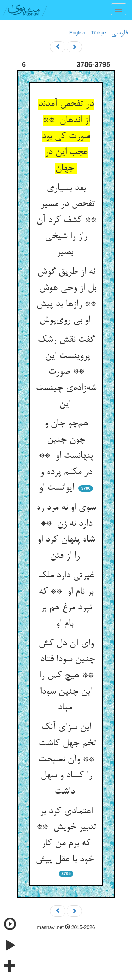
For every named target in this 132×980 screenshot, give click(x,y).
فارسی (120, 33)
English (77, 33)
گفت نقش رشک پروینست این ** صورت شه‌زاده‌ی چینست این (66, 372)
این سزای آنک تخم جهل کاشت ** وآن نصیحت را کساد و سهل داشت (66, 760)
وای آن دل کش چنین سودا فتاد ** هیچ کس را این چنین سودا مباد (66, 676)
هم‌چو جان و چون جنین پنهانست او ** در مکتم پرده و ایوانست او (66, 456)
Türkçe (98, 33)
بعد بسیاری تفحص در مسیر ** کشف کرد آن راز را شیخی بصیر (66, 220)
